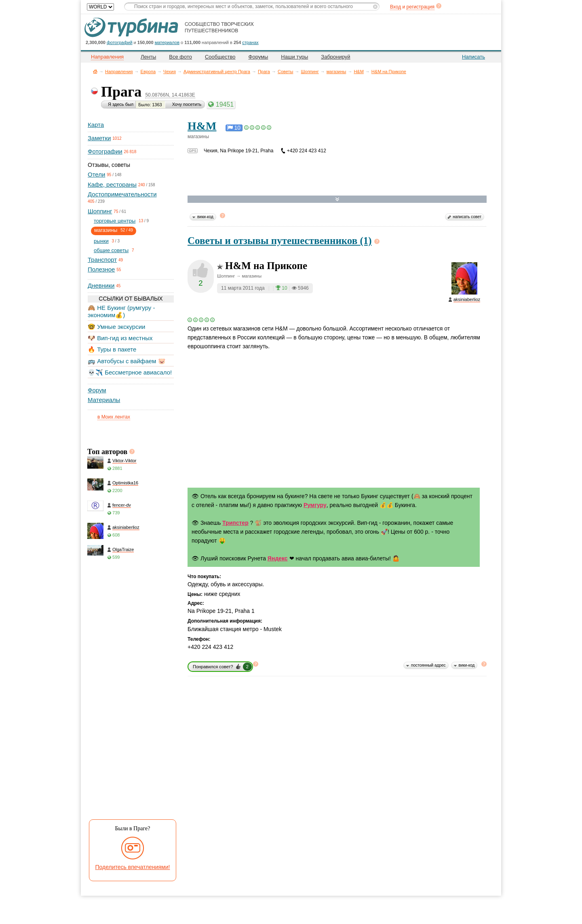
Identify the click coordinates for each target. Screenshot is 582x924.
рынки (101, 241)
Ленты (148, 57)
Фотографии (105, 151)
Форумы (258, 57)
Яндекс (278, 558)
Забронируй (335, 57)
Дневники (101, 285)
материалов (167, 42)
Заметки (99, 138)
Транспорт (102, 260)
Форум (97, 390)
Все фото (180, 57)
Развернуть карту (337, 199)
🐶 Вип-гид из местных (120, 338)
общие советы (111, 250)
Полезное (101, 269)
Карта (96, 125)
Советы (285, 72)
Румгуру (315, 505)
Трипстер (235, 523)
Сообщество (220, 57)
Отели (96, 174)
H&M (358, 72)
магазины (336, 72)
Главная (95, 71)
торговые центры (115, 221)
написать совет (467, 217)
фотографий (120, 42)
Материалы (104, 400)
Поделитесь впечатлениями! (133, 867)
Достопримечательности (122, 194)
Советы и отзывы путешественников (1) (280, 241)
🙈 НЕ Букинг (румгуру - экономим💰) (121, 311)
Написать (473, 57)
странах (250, 42)
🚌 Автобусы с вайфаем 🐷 (127, 361)
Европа (148, 72)
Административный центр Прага (217, 72)
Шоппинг (310, 72)
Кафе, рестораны (112, 184)
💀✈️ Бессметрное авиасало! (130, 372)
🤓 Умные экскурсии (116, 327)
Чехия (170, 72)
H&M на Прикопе (389, 72)
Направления (119, 72)
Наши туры (294, 57)
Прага (264, 72)
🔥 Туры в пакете (112, 349)
